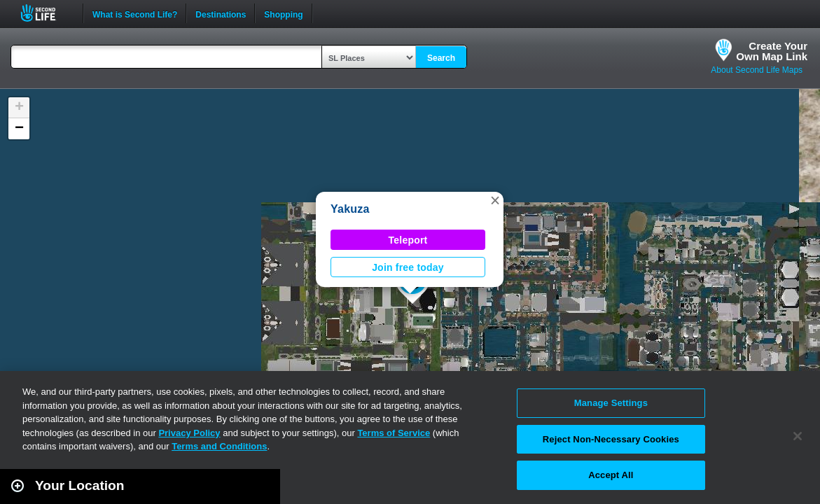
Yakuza (350, 209)
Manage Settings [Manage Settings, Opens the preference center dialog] (611, 403)
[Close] (798, 436)
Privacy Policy (189, 433)
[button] (495, 200)
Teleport (408, 240)
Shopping (283, 13)
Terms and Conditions (219, 446)
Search (441, 58)
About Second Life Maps (757, 70)
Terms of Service (394, 433)
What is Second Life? (135, 13)
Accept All (611, 475)
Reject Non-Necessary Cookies (611, 439)
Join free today (408, 267)
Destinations (221, 13)
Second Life (46, 13)
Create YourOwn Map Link (772, 51)
